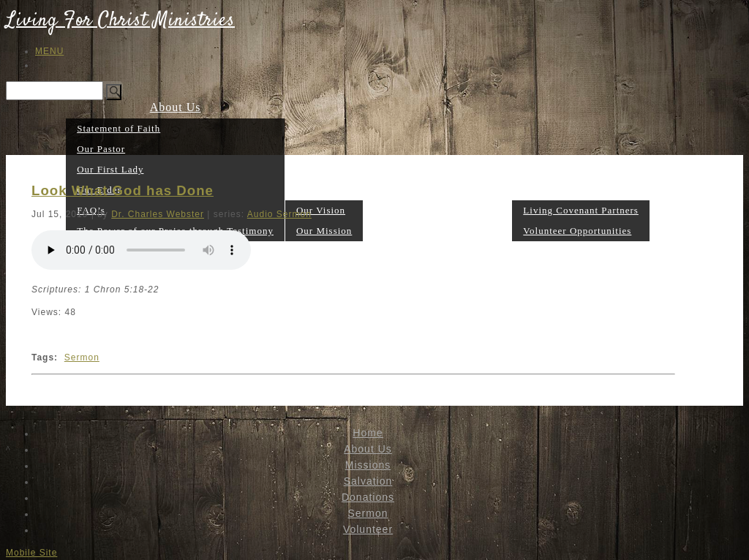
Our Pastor (101, 149)
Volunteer (581, 189)
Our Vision (321, 210)
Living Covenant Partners (581, 210)
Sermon (492, 230)
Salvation (389, 230)
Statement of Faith (118, 128)
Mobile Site (31, 553)
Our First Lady (110, 169)
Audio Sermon (279, 214)
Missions (324, 189)
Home (368, 433)
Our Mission (324, 231)
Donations (443, 230)
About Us (176, 107)
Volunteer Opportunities (577, 231)
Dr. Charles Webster (158, 214)
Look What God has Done (123, 190)
